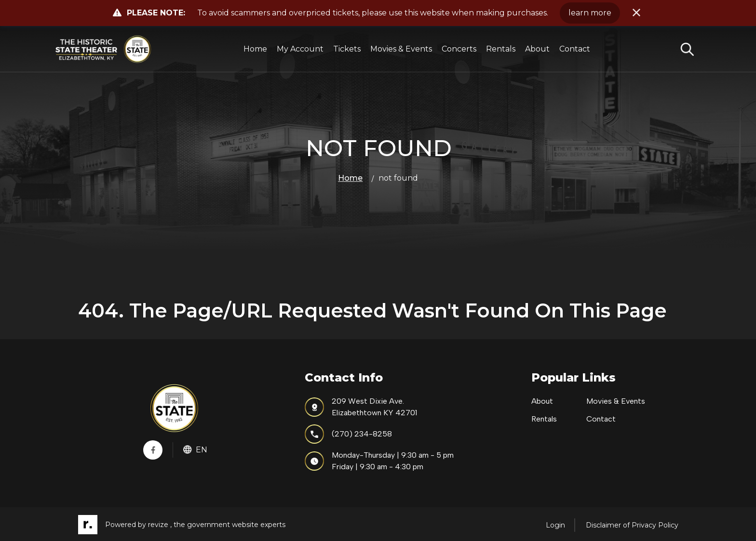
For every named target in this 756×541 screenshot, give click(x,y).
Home (255, 49)
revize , (160, 525)
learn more (590, 13)
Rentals (501, 49)
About (537, 49)
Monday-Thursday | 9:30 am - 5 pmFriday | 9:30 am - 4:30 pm (379, 461)
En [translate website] (195, 450)
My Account (300, 49)
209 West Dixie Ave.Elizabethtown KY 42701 (361, 407)
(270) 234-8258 (348, 434)
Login (555, 525)
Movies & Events (401, 49)
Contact (575, 49)
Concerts (459, 49)
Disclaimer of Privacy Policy (632, 525)
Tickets (347, 49)
